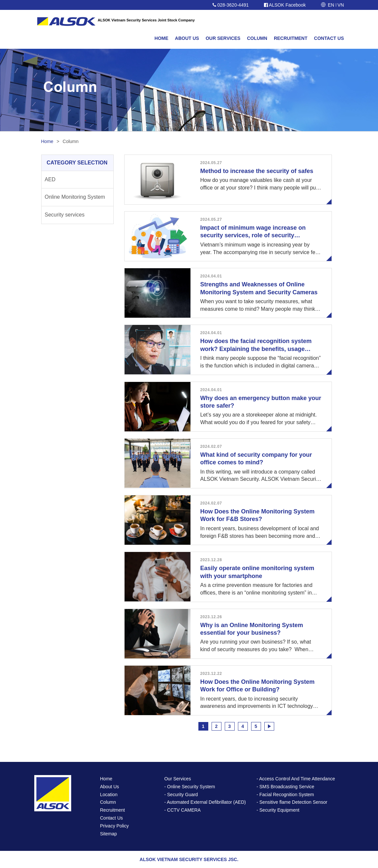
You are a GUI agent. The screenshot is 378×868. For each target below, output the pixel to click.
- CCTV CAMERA (182, 810)
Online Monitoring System (75, 197)
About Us (110, 787)
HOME (161, 38)
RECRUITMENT (291, 38)
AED (50, 179)
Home (47, 141)
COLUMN (257, 38)
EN (331, 5)
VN (341, 5)
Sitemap (109, 834)
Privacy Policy (115, 826)
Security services (65, 215)
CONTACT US (329, 38)
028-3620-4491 (231, 5)
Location (109, 795)
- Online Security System (189, 787)
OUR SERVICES (223, 38)
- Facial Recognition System (285, 795)
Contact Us (112, 818)
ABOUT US (187, 38)
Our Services (177, 779)
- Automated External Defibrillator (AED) (205, 802)
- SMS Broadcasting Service (285, 787)
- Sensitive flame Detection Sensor (292, 802)
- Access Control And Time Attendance (296, 779)
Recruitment (113, 810)
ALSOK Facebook (285, 5)
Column (108, 802)
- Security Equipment (278, 810)
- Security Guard (181, 795)
